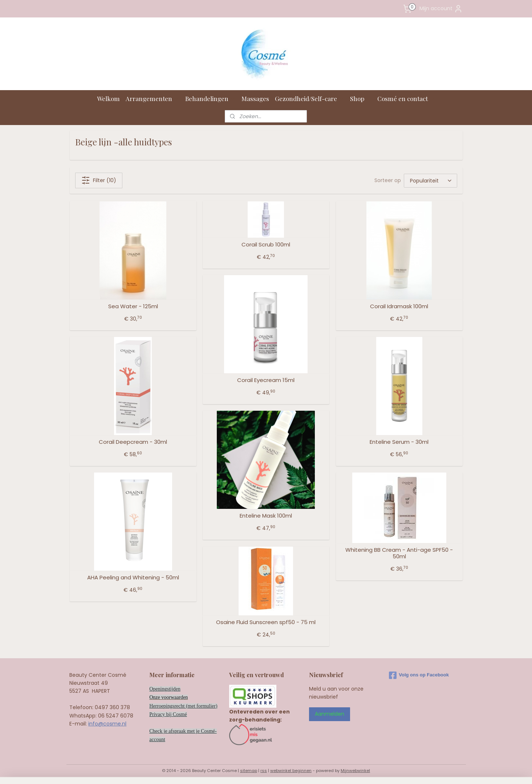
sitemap (249, 771)
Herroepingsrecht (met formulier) (183, 706)
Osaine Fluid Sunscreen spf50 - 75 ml (266, 622)
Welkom (108, 98)
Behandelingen (210, 98)
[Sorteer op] (431, 181)
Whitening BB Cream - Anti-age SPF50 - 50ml (399, 553)
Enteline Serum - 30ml (399, 442)
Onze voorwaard (166, 697)
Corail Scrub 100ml (266, 245)
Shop (361, 98)
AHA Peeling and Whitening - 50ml (133, 578)
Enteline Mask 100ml (266, 516)
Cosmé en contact (406, 98)
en (185, 697)
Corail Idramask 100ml (399, 306)
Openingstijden (165, 689)
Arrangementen (153, 98)
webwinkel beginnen (291, 771)
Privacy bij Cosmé (168, 714)
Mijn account (441, 9)
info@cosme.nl (107, 724)
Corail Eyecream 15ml (266, 380)
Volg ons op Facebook (419, 675)
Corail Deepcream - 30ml (133, 442)
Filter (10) (98, 180)
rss (264, 771)
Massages (255, 98)
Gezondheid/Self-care (310, 98)
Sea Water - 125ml (133, 306)
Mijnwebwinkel (355, 771)
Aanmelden (330, 714)
